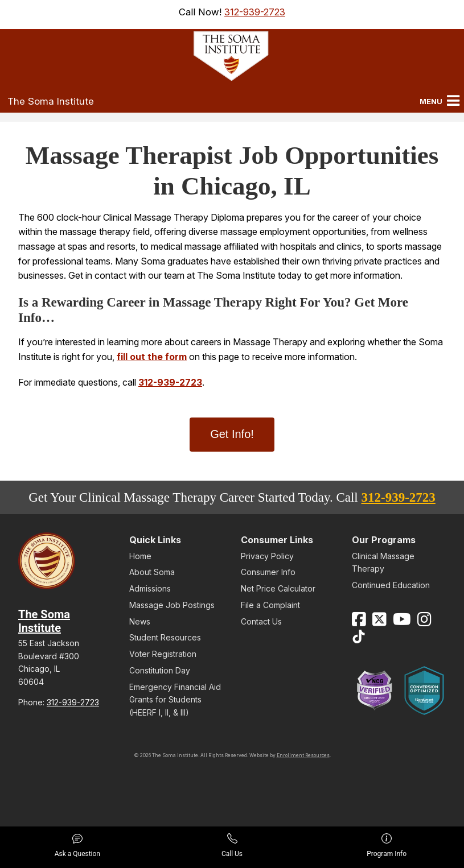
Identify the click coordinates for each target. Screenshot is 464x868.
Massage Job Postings (172, 605)
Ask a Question (77, 846)
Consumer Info (268, 572)
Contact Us (261, 621)
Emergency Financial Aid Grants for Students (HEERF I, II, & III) (175, 700)
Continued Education (391, 585)
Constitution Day (160, 670)
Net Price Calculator (278, 588)
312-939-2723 (255, 12)
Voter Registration (163, 654)
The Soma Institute (51, 101)
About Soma (152, 572)
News (140, 621)
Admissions (150, 588)
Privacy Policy (267, 556)
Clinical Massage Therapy (383, 562)
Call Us (232, 846)
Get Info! (232, 434)
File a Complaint (270, 605)
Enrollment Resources (303, 755)
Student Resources (165, 637)
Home (140, 556)
